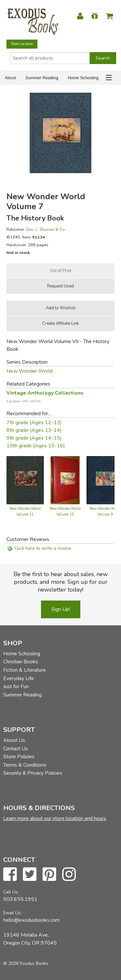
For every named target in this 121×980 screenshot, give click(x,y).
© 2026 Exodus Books (26, 963)
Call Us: (11, 892)
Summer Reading (42, 78)
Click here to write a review (43, 548)
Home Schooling (83, 78)
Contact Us (16, 749)
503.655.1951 (20, 899)
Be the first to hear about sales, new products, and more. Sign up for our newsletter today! (61, 582)
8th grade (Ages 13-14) (34, 430)
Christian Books (21, 662)
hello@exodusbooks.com (31, 920)
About (10, 78)
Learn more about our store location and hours (55, 818)
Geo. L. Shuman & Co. (46, 229)
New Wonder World (30, 371)
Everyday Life (19, 678)
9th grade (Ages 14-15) (34, 438)
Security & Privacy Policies (33, 773)
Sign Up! (61, 609)
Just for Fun (16, 686)
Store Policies (19, 757)
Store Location (22, 44)
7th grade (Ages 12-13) (34, 423)
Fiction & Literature (25, 670)
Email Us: (12, 913)
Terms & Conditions (25, 765)
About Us (14, 740)
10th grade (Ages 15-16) (36, 446)
